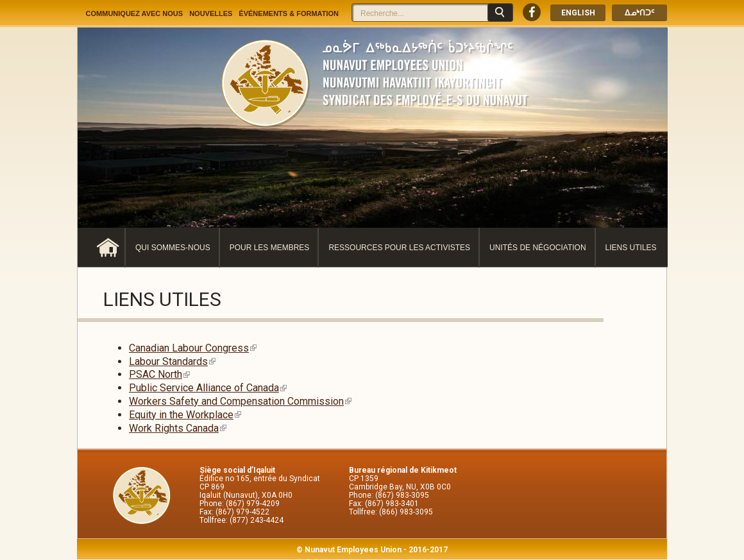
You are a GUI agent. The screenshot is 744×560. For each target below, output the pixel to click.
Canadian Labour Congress (193, 348)
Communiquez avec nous (135, 13)
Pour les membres (270, 248)
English (578, 13)
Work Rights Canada (178, 428)
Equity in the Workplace (185, 415)
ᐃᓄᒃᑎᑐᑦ (639, 13)
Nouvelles (211, 13)
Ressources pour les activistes (399, 248)
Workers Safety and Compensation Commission (240, 401)
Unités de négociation (537, 248)
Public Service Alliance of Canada (208, 388)
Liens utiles (631, 248)
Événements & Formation (289, 13)
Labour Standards (172, 361)
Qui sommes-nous (173, 248)
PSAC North (159, 374)
